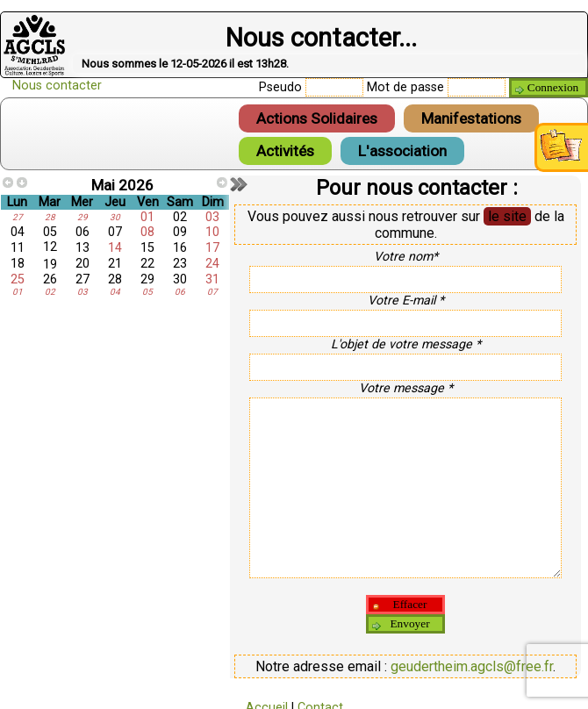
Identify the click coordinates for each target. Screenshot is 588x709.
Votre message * (406, 388)
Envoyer (409, 623)
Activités (285, 151)
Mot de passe (405, 87)
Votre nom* (406, 256)
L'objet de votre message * (406, 344)
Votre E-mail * (406, 300)
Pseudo (280, 87)
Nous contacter (57, 86)
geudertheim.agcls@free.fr (472, 666)
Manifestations (471, 118)
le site (507, 216)
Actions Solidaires (317, 118)
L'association (402, 151)
